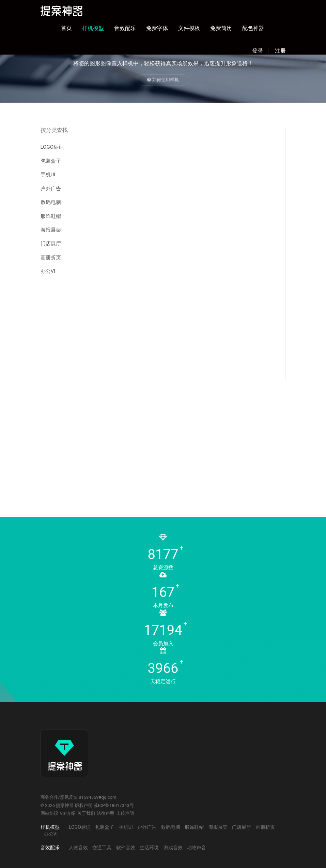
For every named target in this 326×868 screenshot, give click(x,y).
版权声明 (84, 805)
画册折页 (51, 258)
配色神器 (253, 28)
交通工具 (102, 848)
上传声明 (125, 813)
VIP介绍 (68, 813)
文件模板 (189, 28)
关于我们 (86, 813)
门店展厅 (51, 244)
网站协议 (49, 813)
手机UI (48, 175)
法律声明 (106, 813)
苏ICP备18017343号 (114, 805)
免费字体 (157, 28)
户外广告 (51, 189)
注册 (280, 51)
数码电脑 (51, 202)
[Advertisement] (159, 333)
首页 (66, 28)
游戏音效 (173, 848)
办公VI (48, 271)
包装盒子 (51, 161)
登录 (258, 51)
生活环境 (149, 848)
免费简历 (221, 28)
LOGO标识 (52, 147)
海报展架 (51, 230)
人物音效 (78, 848)
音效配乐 (125, 28)
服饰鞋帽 (51, 216)
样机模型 (93, 28)
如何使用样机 (163, 80)
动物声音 (197, 848)
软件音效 (126, 848)
